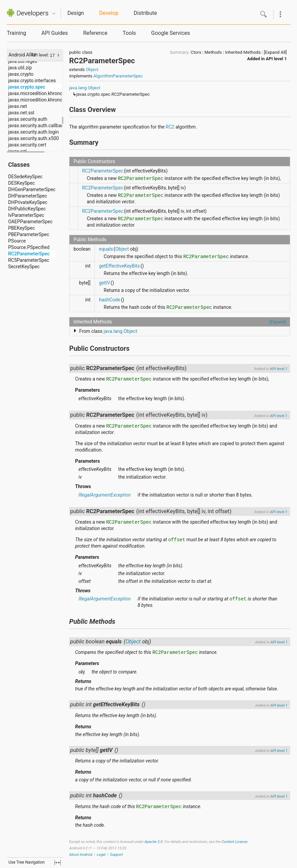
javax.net (18, 106)
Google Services (171, 33)
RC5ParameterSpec (29, 260)
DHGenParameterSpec (32, 189)
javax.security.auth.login (34, 132)
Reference (95, 33)
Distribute (145, 13)
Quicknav (54, 14)
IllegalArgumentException (105, 495)
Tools (129, 33)
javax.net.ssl (21, 113)
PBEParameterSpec (29, 234)
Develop (109, 13)
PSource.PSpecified (29, 247)
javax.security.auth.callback (37, 125)
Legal (101, 855)
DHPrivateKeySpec (28, 202)
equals (106, 249)
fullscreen (58, 863)
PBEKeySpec (22, 228)
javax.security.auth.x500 (34, 138)
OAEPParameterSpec (30, 222)
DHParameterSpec (28, 196)
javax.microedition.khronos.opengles (47, 100)
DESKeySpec (22, 183)
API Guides (55, 33)
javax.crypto (21, 74)
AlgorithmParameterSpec (118, 76)
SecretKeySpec (24, 267)
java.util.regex (23, 61)
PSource (17, 241)
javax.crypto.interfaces (32, 81)
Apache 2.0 (154, 842)
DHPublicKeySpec (27, 209)
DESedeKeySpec (25, 177)
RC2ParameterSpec (29, 254)
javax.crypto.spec (27, 87)
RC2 (170, 127)
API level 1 (276, 59)
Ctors (196, 52)
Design (76, 13)
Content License (235, 842)
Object (92, 70)
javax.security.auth (28, 119)
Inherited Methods (243, 52)
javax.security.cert (27, 145)
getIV (104, 283)
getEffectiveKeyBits (119, 266)
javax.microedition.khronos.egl (40, 93)
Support (116, 855)
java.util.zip (20, 68)
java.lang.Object (85, 88)
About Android (81, 855)
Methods (213, 52)
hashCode (110, 300)
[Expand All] (275, 52)
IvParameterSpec (26, 215)
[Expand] (278, 322)
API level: (40, 55)
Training (16, 33)
